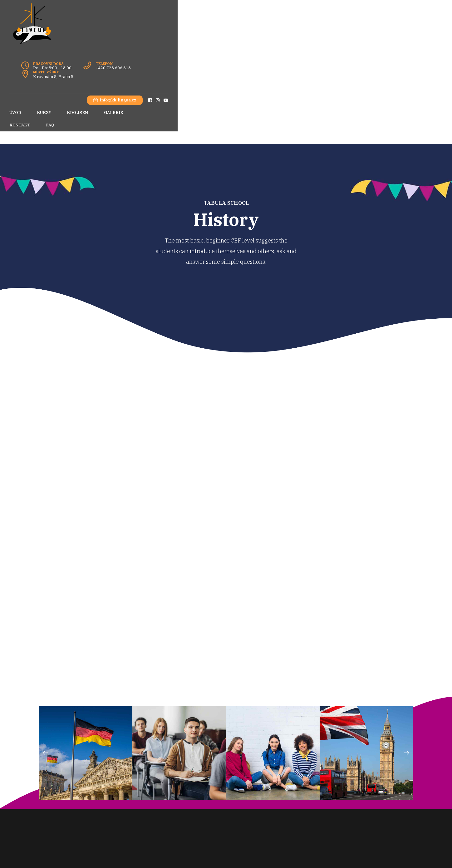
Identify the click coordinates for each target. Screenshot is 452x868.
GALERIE (143, 53)
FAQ (209, 53)
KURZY (73, 53)
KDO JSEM (107, 53)
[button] (46, 669)
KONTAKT (178, 53)
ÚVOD (45, 53)
